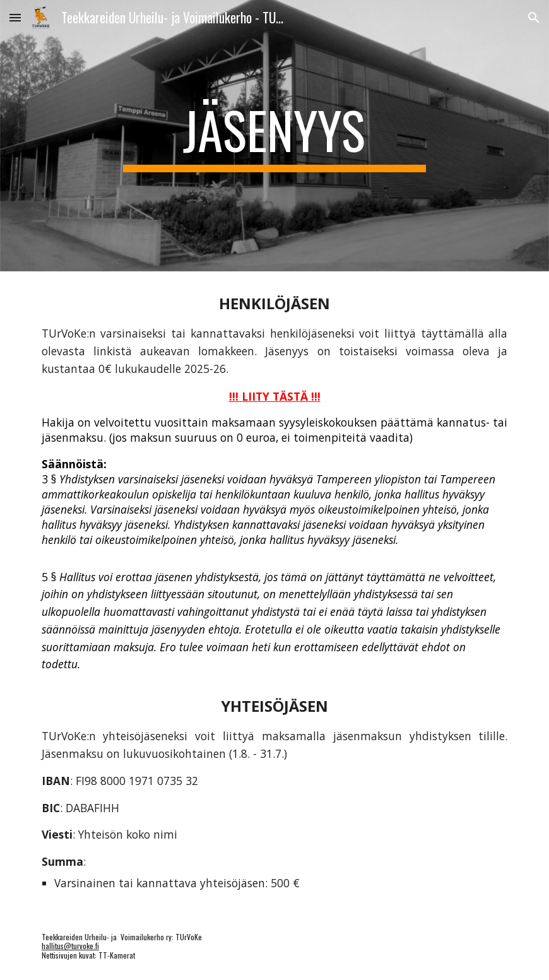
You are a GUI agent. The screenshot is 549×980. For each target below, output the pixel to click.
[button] (15, 17)
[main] (275, 136)
